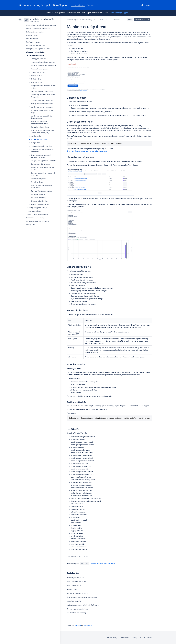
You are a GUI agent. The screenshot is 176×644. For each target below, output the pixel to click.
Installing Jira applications (35, 32)
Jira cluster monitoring (39, 198)
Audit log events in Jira (74, 585)
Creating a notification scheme (77, 593)
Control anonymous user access (42, 91)
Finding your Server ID (38, 59)
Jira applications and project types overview (41, 25)
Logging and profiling (38, 72)
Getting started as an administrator (38, 29)
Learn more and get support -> (119, 13)
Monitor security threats (39, 139)
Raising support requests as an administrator (82, 597)
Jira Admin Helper (37, 182)
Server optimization (35, 211)
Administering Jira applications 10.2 (42, 19)
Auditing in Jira (36, 136)
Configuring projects (33, 42)
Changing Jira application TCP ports (43, 161)
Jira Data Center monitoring (76, 613)
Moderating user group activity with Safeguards (83, 605)
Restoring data (36, 79)
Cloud (130, 20)
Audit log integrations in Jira (76, 581)
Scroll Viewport (88, 626)
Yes (82, 564)
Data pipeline (35, 143)
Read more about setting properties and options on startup (87, 151)
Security (134, 638)
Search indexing (36, 82)
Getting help (30, 225)
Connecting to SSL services (40, 164)
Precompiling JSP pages (39, 69)
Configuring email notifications (77, 609)
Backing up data (36, 76)
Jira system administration (36, 52)
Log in (148, 5)
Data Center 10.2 (142, 20)
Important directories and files (41, 146)
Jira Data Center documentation (37, 215)
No (87, 564)
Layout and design (33, 35)
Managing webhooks (74, 601)
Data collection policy (38, 179)
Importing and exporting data (36, 45)
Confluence (77, 626)
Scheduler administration (39, 201)
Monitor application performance (42, 107)
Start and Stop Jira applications (42, 191)
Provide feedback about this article (103, 564)
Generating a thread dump (40, 127)
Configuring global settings (38, 208)
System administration (36, 55)
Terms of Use (124, 638)
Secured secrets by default (40, 204)
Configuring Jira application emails (38, 49)
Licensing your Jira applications (42, 100)
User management (33, 39)
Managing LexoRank (38, 194)
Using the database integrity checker (43, 66)
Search (142, 5)
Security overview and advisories (37, 221)
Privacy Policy (112, 638)
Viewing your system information (42, 104)
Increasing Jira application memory (43, 62)
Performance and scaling (35, 218)
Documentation (78, 5)
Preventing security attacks (76, 578)
